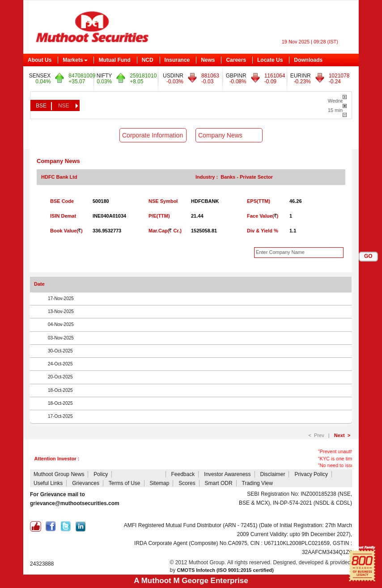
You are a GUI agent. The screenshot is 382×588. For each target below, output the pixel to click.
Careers (236, 60)
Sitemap (159, 483)
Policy (101, 474)
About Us (40, 60)
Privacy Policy (311, 474)
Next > (342, 435)
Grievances (86, 483)
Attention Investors (139, 474)
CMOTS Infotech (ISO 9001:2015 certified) (225, 570)
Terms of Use (125, 483)
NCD (148, 60)
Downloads (308, 60)
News (208, 60)
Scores (187, 483)
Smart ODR (219, 483)
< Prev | (320, 435)
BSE (41, 106)
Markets (75, 60)
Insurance (177, 60)
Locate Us (270, 60)
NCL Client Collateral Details (205, 494)
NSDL (55, 512)
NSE (64, 106)
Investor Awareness (227, 474)
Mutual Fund (114, 60)
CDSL (38, 512)
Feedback (183, 474)
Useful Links (48, 483)
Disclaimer (272, 474)
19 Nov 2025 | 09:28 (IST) (310, 42)
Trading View (257, 483)
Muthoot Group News (59, 474)
